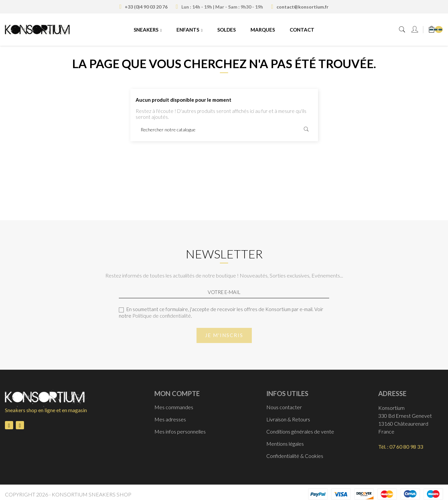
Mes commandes (174, 407)
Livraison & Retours (288, 419)
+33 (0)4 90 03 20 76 (146, 7)
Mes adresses (170, 419)
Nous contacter (284, 407)
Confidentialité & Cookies (295, 456)
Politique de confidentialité (162, 316)
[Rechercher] (224, 129)
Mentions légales (285, 444)
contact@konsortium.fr (303, 7)
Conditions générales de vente (300, 431)
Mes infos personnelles (180, 431)
